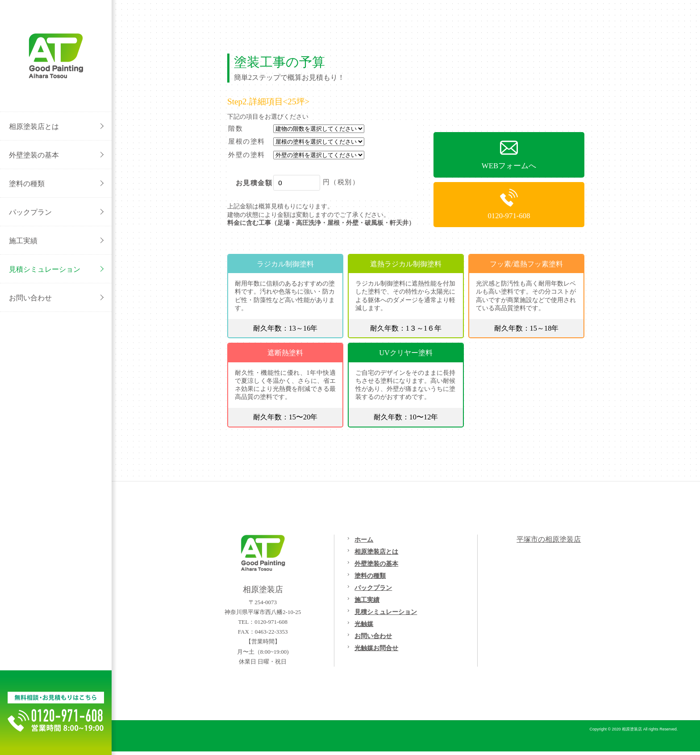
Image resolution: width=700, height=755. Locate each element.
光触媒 (364, 624)
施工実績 (367, 600)
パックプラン (373, 588)
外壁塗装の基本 (376, 564)
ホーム (364, 539)
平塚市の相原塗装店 (549, 539)
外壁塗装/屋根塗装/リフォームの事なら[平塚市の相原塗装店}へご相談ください (56, 56)
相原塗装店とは (376, 552)
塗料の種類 (370, 576)
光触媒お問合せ (376, 648)
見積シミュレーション (386, 612)
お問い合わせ (373, 636)
